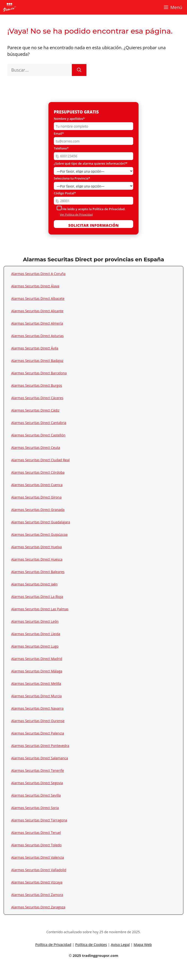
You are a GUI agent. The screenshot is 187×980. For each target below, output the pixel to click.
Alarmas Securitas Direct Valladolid (39, 870)
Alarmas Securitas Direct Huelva (37, 547)
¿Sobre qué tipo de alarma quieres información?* (91, 163)
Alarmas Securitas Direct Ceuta (36, 448)
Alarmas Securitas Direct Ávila (35, 348)
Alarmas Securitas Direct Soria (35, 808)
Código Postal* (65, 193)
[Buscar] (79, 70)
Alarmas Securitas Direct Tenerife (38, 770)
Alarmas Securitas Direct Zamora (37, 895)
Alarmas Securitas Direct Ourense (38, 721)
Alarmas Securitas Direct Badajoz (37, 361)
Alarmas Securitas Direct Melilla (36, 683)
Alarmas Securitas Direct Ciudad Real (40, 460)
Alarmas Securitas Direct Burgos (37, 385)
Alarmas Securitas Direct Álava (35, 286)
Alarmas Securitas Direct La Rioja (37, 597)
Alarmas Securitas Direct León (35, 621)
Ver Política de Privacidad (76, 214)
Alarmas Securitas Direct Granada (38, 510)
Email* (59, 133)
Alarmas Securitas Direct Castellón (38, 435)
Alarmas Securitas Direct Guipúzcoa (39, 534)
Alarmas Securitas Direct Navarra (37, 708)
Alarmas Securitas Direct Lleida (36, 634)
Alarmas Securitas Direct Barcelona (39, 373)
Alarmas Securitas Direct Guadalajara (41, 522)
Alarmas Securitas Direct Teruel (36, 833)
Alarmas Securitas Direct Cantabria (39, 423)
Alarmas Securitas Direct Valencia (38, 857)
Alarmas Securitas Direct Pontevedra (40, 746)
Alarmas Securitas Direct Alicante (37, 311)
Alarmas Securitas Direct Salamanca (40, 758)
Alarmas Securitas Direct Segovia (37, 783)
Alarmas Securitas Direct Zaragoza (38, 907)
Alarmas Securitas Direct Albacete (38, 298)
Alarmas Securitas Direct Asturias (37, 336)
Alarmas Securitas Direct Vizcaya (37, 882)
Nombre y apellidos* (69, 119)
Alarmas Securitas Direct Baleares (38, 572)
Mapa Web (143, 944)
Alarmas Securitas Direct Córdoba (38, 472)
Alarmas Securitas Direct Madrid (37, 659)
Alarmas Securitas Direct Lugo (35, 646)
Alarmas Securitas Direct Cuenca (37, 485)
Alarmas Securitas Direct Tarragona (39, 820)
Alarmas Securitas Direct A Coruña (38, 274)
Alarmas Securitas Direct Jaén (34, 584)
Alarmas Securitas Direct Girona (36, 497)
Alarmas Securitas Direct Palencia (38, 733)
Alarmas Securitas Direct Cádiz (35, 410)
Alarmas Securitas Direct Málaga (37, 671)
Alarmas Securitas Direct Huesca (37, 559)
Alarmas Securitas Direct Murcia (37, 696)
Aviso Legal (120, 944)
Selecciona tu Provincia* (72, 178)
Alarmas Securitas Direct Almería (37, 323)
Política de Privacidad (53, 944)
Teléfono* (61, 148)
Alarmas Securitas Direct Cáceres (37, 398)
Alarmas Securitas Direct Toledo (36, 845)
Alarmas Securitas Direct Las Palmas (40, 609)
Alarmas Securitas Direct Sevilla (36, 795)
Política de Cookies (91, 944)
